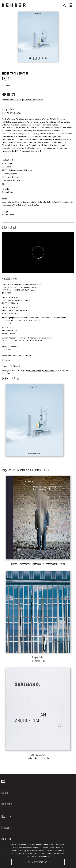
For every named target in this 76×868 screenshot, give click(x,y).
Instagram (6, 838)
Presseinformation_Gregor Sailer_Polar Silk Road (22, 100)
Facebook (6, 827)
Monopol (6, 366)
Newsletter (7, 816)
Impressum (7, 804)
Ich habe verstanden (38, 862)
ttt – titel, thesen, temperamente (42, 370)
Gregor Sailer (8, 192)
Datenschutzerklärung (39, 856)
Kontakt (5, 793)
